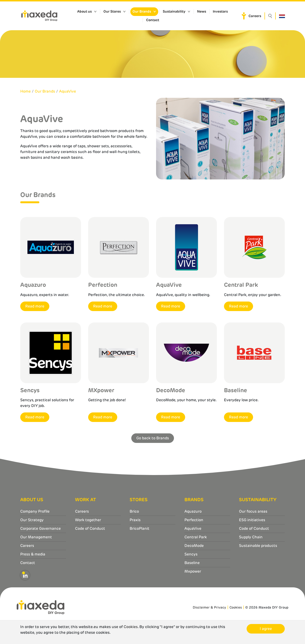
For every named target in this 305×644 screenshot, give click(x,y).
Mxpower (193, 571)
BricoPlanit (140, 528)
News (202, 11)
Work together (88, 520)
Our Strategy (32, 520)
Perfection (194, 520)
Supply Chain (251, 537)
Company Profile (35, 511)
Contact (153, 20)
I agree (266, 629)
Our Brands (142, 11)
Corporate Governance (41, 528)
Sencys (191, 554)
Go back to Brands (153, 438)
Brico (134, 511)
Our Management (36, 537)
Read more (35, 306)
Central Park (196, 537)
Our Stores (112, 11)
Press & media (33, 554)
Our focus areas (253, 511)
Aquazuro (193, 511)
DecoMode (194, 546)
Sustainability (174, 11)
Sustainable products (258, 546)
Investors (220, 11)
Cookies (236, 607)
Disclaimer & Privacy (209, 607)
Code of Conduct (90, 528)
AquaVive (68, 91)
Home (25, 91)
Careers (255, 16)
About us (84, 11)
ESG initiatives (252, 520)
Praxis (135, 520)
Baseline (192, 563)
